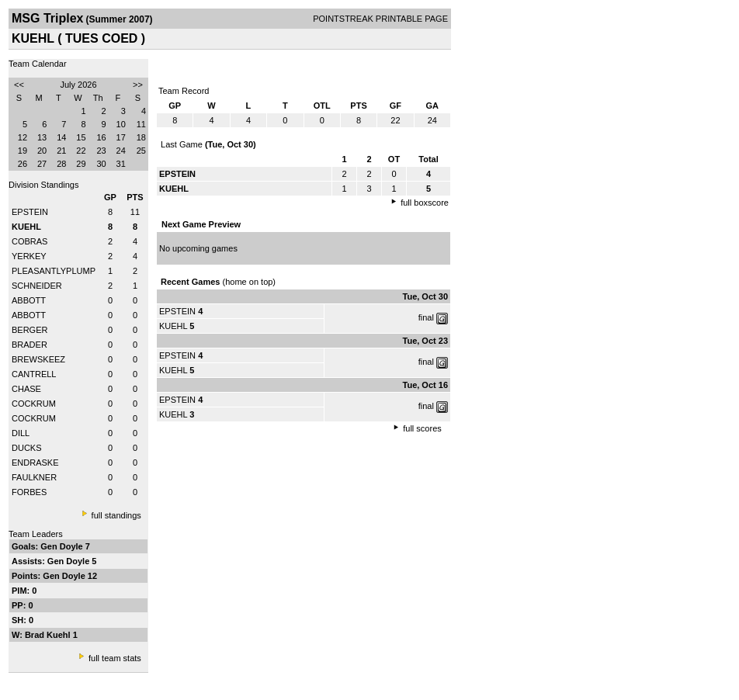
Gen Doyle (62, 546)
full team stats (115, 658)
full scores (422, 428)
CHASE (26, 389)
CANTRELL (34, 374)
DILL (21, 433)
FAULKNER (34, 477)
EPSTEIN (30, 212)
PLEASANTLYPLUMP (54, 271)
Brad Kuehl (49, 635)
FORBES (29, 492)
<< (19, 85)
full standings (116, 515)
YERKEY (29, 256)
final (426, 317)
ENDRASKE (35, 463)
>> (138, 85)
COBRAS (29, 241)
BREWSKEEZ (38, 359)
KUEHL (173, 326)
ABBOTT (29, 300)
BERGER (29, 330)
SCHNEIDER (37, 286)
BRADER (29, 345)
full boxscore (425, 203)
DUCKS (27, 448)
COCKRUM (34, 404)
